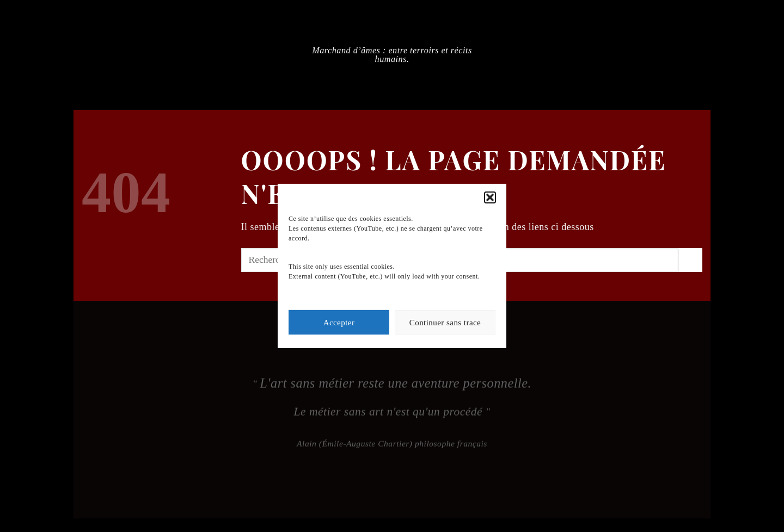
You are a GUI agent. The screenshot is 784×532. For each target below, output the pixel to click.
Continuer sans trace (445, 323)
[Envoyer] (690, 260)
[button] (490, 197)
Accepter (339, 323)
